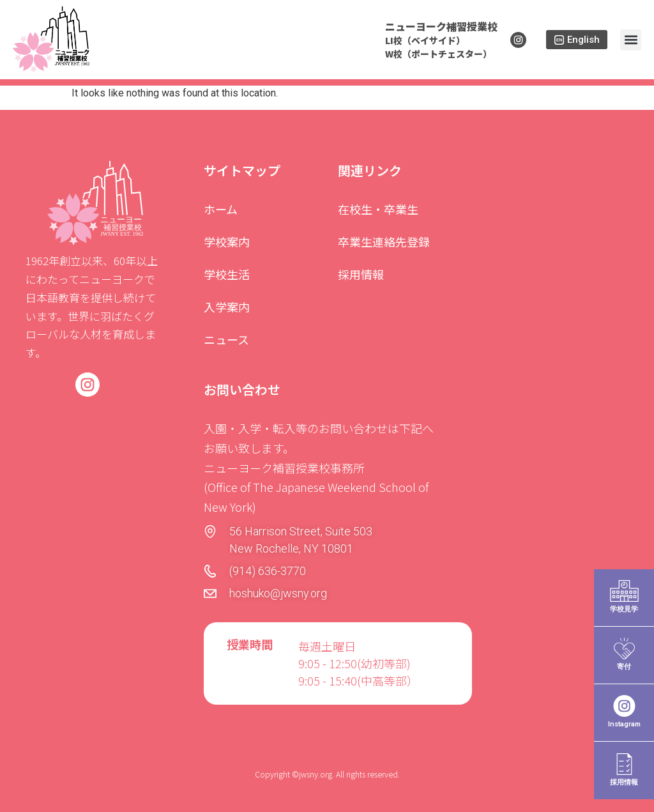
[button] (631, 40)
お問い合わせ (242, 389)
